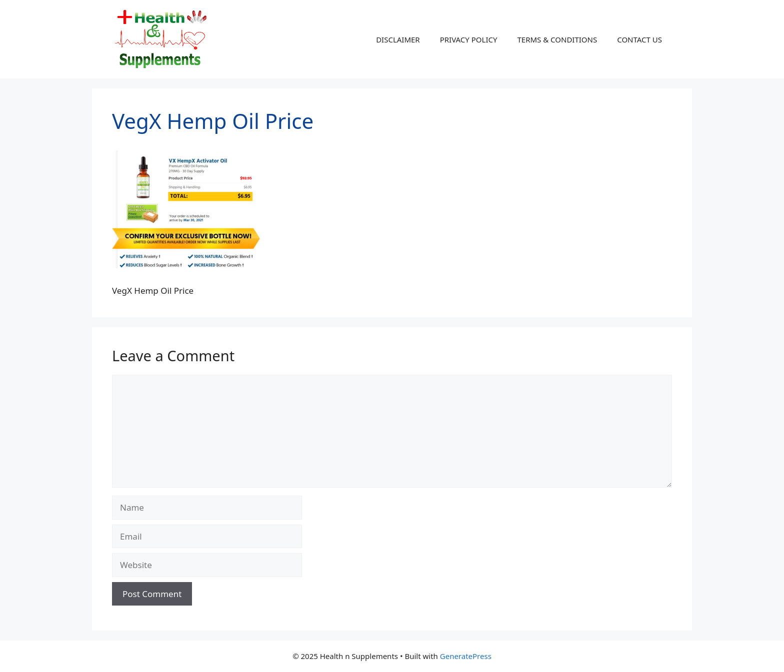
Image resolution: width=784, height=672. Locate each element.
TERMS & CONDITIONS (557, 39)
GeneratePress (466, 656)
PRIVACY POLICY (469, 39)
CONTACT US (639, 39)
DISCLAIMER (398, 39)
